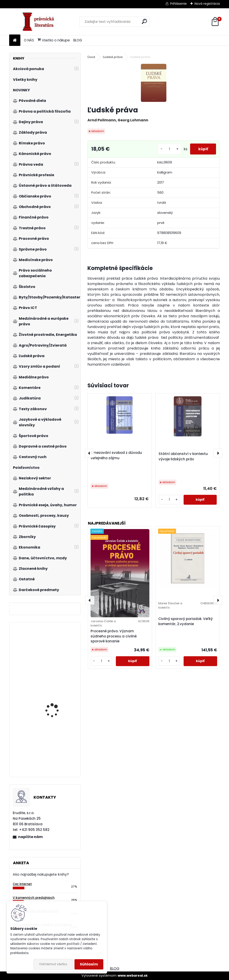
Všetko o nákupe (54, 40)
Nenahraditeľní (50, 692)
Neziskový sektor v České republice (58, 659)
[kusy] (168, 149)
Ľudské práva (113, 57)
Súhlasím (89, 964)
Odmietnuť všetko (53, 964)
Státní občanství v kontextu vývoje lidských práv (183, 456)
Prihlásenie (178, 4)
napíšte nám (30, 837)
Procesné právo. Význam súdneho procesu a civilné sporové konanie (114, 636)
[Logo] (40, 22)
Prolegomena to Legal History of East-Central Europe (57, 748)
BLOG (78, 40)
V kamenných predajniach (34, 898)
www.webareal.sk (133, 976)
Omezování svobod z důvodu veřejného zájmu (116, 455)
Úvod (91, 57)
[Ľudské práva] (154, 83)
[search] (144, 21)
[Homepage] (15, 40)
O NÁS (29, 40)
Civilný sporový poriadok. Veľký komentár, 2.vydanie (186, 621)
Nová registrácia (207, 4)
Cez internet (22, 884)
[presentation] (89, 453)
